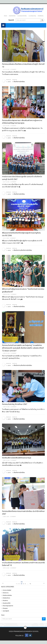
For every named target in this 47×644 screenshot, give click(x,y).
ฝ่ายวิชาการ (6, 593)
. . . (28, 584)
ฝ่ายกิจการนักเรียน (7, 595)
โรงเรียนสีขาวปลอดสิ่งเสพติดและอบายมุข (17, 458)
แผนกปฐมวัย (6, 611)
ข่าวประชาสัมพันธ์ (7, 590)
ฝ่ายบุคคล (5, 608)
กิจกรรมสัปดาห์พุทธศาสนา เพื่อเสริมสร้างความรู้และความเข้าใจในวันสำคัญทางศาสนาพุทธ (22, 122)
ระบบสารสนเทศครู (32, 16)
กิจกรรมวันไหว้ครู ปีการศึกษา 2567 (15, 404)
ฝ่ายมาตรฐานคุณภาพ (8, 606)
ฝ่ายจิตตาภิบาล (6, 598)
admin (9, 82)
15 (30, 584)
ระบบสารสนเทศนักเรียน (22, 16)
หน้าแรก (5, 16)
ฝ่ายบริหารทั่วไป (7, 603)
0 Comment (13, 69)
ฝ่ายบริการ (5, 601)
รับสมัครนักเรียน (12, 16)
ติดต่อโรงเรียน (41, 16)
